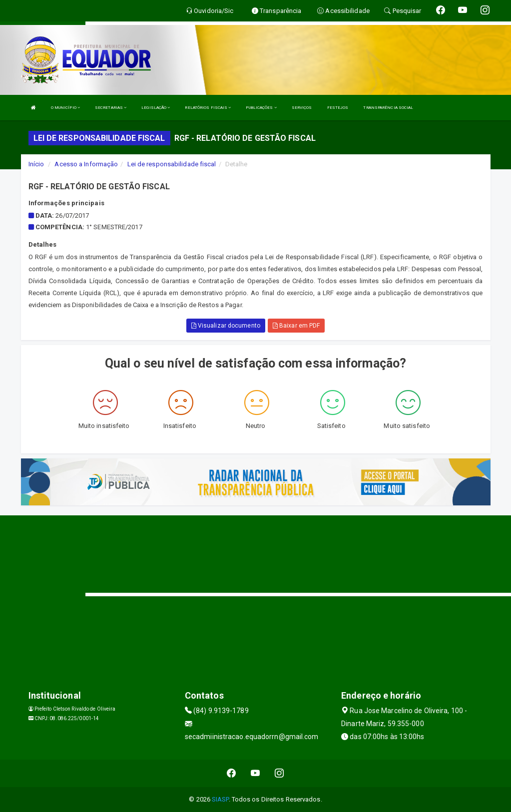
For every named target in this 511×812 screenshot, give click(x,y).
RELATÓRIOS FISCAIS (208, 108)
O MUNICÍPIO (65, 108)
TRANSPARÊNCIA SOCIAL (388, 108)
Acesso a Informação (86, 164)
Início (36, 164)
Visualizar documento (226, 326)
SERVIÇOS (302, 108)
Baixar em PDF (296, 326)
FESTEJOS (338, 108)
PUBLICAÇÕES (261, 108)
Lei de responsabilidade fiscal (172, 164)
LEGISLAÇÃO (156, 108)
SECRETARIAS (111, 108)
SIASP (220, 799)
